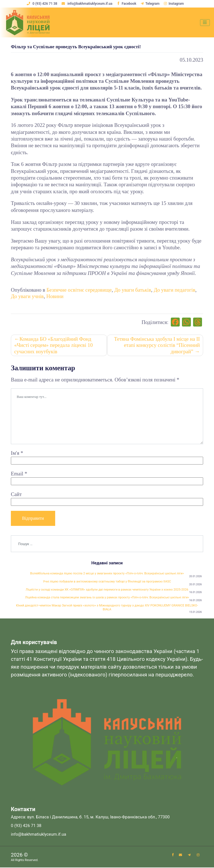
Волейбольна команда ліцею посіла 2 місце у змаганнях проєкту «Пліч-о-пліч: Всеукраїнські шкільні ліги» (107, 574)
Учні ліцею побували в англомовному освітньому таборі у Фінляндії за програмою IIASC (107, 582)
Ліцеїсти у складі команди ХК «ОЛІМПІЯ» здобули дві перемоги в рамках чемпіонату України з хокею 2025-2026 (107, 590)
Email (19, 474)
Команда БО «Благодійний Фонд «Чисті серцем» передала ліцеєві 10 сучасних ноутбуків (53, 345)
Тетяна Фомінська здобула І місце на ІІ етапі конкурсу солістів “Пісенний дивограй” (157, 345)
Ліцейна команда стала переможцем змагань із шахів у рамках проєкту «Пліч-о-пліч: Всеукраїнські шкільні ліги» (107, 598)
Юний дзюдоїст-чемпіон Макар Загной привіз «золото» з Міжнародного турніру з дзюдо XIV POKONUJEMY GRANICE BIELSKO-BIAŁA (107, 608)
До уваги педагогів (175, 290)
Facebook (127, 4)
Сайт (16, 494)
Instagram (174, 4)
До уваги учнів (27, 296)
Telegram (150, 4)
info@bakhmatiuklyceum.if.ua (87, 4)
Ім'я (17, 453)
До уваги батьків (133, 290)
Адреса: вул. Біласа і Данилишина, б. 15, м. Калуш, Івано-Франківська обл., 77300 (90, 818)
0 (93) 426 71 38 (42, 4)
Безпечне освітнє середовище (79, 290)
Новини (55, 296)
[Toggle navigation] (205, 22)
